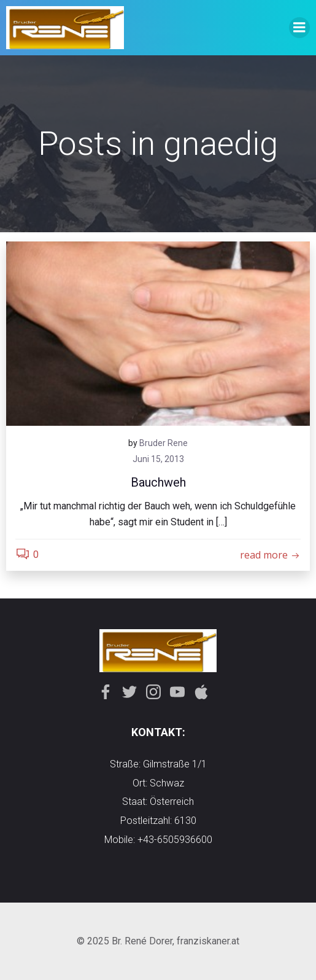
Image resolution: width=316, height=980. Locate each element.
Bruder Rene (164, 443)
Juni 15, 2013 (158, 459)
